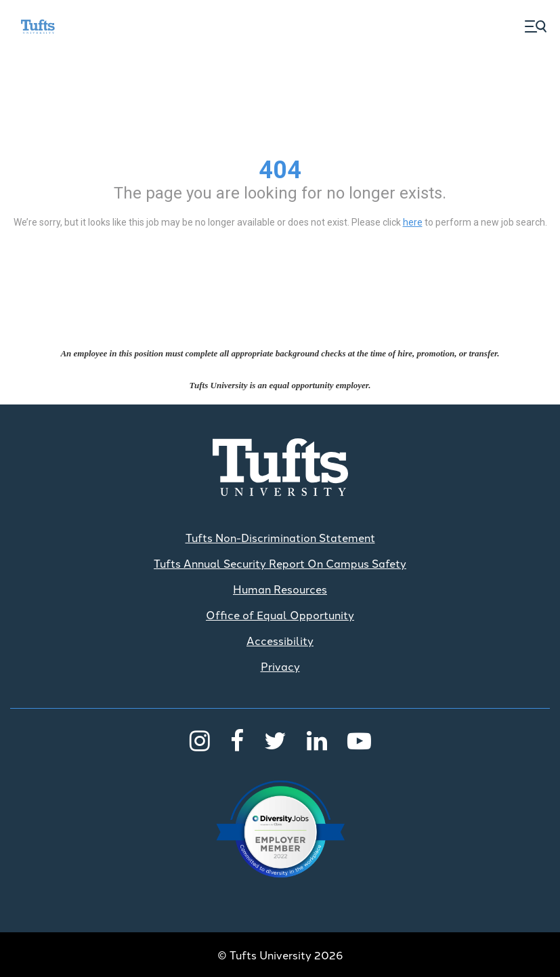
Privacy (280, 666)
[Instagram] (200, 739)
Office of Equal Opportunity (280, 615)
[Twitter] (275, 739)
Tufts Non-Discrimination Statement (280, 537)
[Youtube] (359, 739)
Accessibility (280, 640)
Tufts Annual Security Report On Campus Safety (280, 563)
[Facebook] (237, 739)
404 (280, 170)
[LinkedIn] (317, 739)
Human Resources (280, 589)
